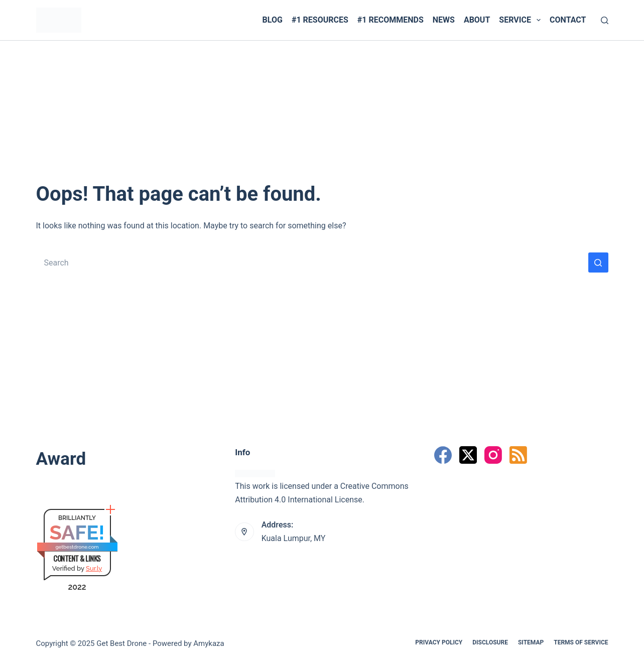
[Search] (605, 20)
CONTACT (568, 20)
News (444, 20)
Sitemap (531, 642)
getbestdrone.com (77, 547)
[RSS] (518, 455)
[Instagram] (493, 455)
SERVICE (522, 20)
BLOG (273, 20)
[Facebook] (443, 455)
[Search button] (598, 262)
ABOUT (477, 20)
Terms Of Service (581, 642)
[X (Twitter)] (468, 455)
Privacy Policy (439, 642)
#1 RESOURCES (320, 20)
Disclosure (490, 642)
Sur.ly (94, 568)
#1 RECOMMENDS (391, 20)
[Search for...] (312, 262)
